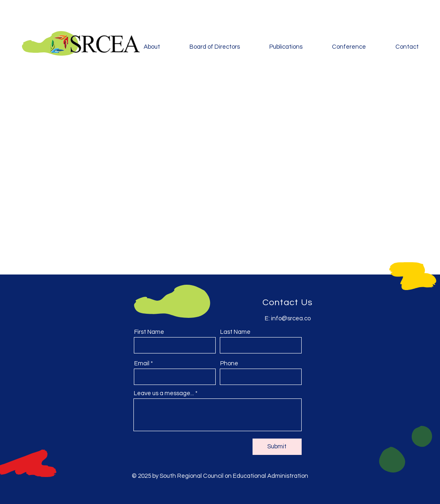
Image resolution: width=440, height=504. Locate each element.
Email (142, 363)
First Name (149, 332)
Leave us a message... (164, 393)
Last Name (235, 332)
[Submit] (277, 447)
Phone (229, 363)
